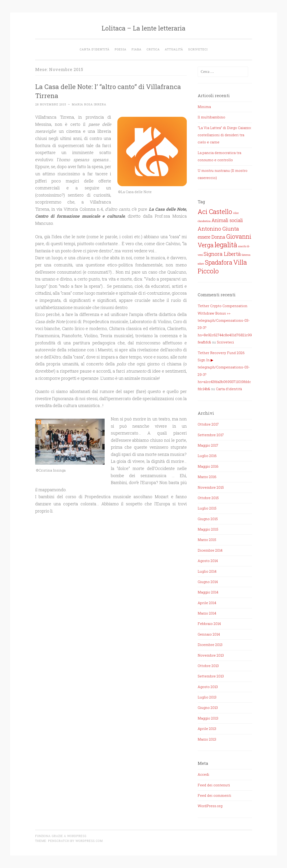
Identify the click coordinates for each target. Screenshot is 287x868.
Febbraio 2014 (209, 624)
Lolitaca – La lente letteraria (143, 28)
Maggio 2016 (208, 466)
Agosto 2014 (208, 561)
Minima (204, 107)
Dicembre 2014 (210, 550)
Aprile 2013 (207, 729)
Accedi (203, 774)
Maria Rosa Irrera (89, 104)
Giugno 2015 (208, 519)
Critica (153, 49)
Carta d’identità (95, 49)
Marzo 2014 (207, 613)
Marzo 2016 (207, 477)
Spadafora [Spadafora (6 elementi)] (219, 262)
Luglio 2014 (207, 571)
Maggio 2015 (208, 529)
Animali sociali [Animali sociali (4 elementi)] (227, 220)
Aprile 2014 (207, 603)
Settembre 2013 (211, 676)
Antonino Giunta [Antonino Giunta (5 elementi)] (218, 229)
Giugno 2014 (208, 582)
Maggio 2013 (208, 718)
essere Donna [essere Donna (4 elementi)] (211, 237)
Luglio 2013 (207, 697)
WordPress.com (89, 841)
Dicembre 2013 (210, 645)
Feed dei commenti (214, 795)
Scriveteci (198, 49)
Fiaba (136, 49)
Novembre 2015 (211, 487)
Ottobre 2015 (208, 498)
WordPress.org (210, 806)
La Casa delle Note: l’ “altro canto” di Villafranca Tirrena (96, 91)
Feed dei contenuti (214, 785)
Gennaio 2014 (209, 634)
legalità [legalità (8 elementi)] (226, 245)
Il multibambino (211, 117)
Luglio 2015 (207, 508)
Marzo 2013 (207, 739)
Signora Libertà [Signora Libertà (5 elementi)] (222, 254)
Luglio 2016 (207, 456)
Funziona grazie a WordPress (61, 836)
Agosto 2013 (208, 687)
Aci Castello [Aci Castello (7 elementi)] (215, 211)
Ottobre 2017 (208, 424)
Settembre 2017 (211, 435)
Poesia (120, 49)
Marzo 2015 (207, 540)
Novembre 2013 (211, 655)
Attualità (174, 49)
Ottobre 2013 (208, 666)
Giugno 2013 (208, 707)
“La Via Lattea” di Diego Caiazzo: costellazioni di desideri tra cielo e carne (225, 135)
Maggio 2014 (208, 592)
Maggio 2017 (208, 445)
